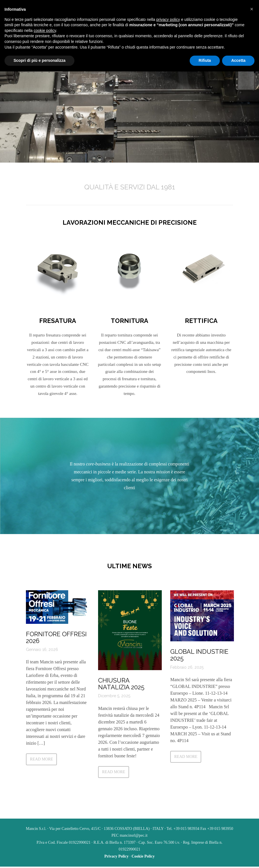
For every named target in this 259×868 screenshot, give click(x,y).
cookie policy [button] (45, 30)
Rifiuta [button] (205, 60)
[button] (252, 9)
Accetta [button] (238, 60)
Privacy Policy (116, 857)
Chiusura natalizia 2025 (121, 690)
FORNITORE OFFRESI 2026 (56, 643)
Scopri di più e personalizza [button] (39, 60)
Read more (41, 765)
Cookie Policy (143, 857)
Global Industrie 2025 (199, 661)
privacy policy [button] (168, 19)
